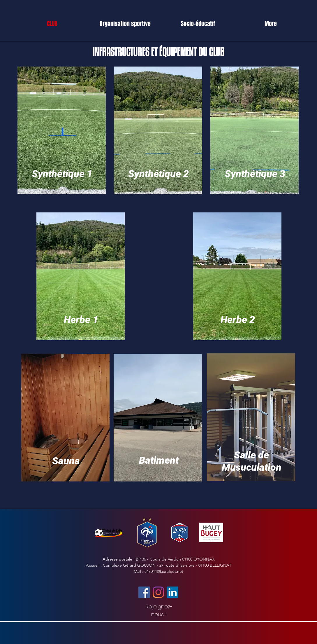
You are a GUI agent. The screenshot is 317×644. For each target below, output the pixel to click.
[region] (62, 134)
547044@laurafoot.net (164, 571)
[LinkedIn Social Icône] (173, 592)
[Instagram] (158, 592)
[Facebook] (144, 592)
